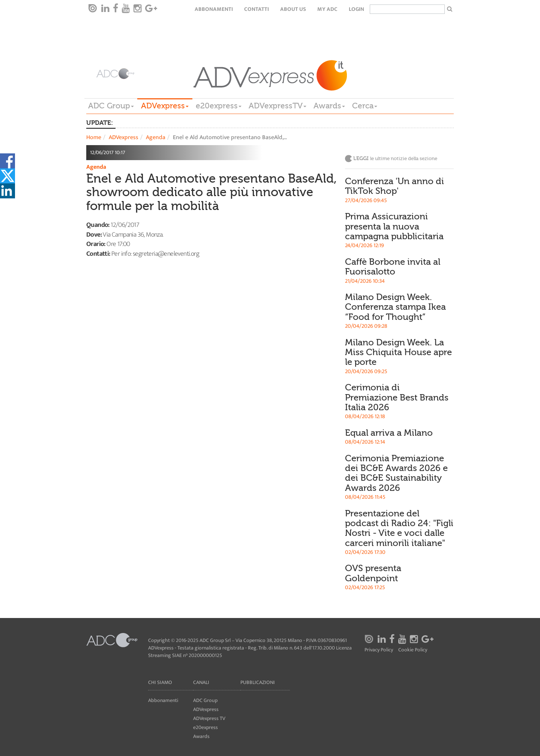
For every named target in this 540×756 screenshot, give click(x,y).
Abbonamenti (214, 9)
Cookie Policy (413, 650)
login (356, 9)
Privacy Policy (379, 650)
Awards (329, 106)
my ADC (327, 9)
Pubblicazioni (258, 682)
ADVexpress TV (209, 718)
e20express (219, 106)
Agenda (156, 137)
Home (94, 137)
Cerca (365, 106)
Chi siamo (160, 682)
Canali (201, 682)
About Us (293, 9)
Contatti (256, 9)
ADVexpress (165, 106)
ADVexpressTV (277, 106)
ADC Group (111, 106)
